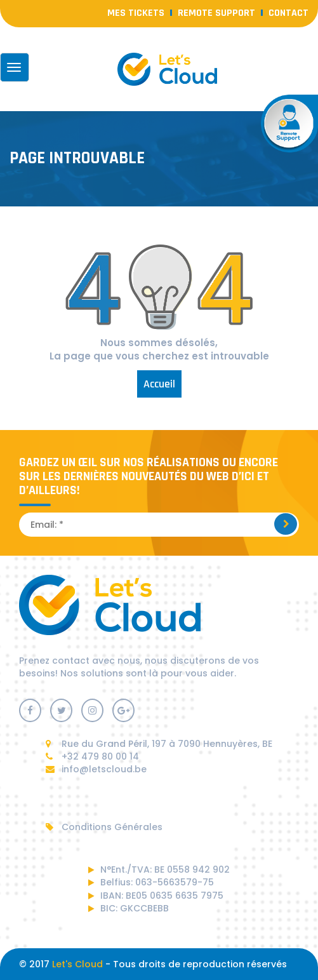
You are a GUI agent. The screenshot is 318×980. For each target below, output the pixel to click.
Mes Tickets (136, 13)
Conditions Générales (104, 827)
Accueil (159, 384)
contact (288, 13)
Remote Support (216, 13)
